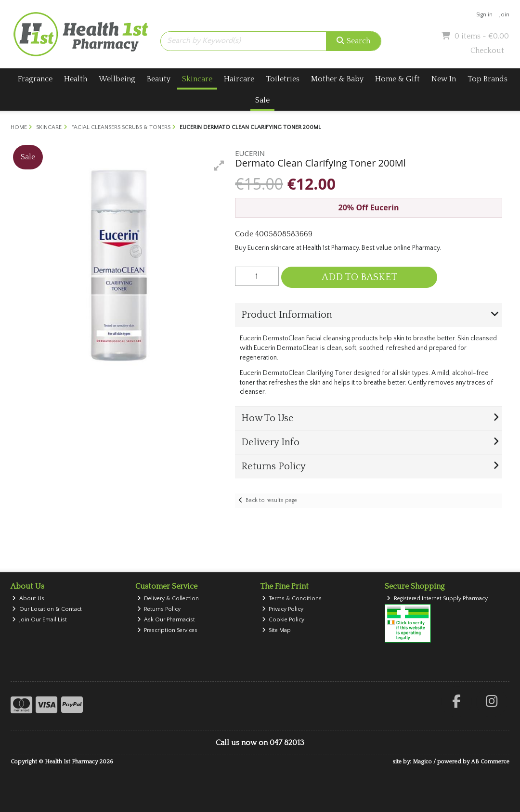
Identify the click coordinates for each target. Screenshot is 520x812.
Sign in (484, 15)
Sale (262, 100)
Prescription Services (168, 630)
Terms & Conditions (292, 599)
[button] (219, 166)
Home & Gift (397, 79)
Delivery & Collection (168, 599)
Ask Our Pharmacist (166, 620)
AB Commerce (490, 762)
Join (504, 15)
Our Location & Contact (47, 609)
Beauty (159, 79)
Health (76, 79)
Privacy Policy (283, 609)
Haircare (239, 79)
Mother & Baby (337, 79)
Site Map (277, 630)
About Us (28, 599)
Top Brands (487, 79)
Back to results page (271, 500)
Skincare (197, 79)
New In (444, 79)
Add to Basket (359, 277)
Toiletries (283, 79)
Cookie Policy (283, 620)
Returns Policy (159, 609)
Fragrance (35, 79)
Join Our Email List (39, 620)
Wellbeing (117, 79)
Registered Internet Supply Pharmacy (437, 599)
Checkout (487, 51)
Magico (422, 762)
